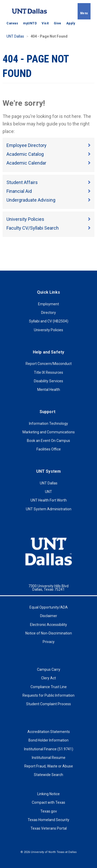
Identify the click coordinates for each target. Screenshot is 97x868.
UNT (48, 492)
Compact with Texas (48, 802)
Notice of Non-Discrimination (49, 633)
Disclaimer (49, 616)
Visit (45, 23)
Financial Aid (19, 191)
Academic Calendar (26, 163)
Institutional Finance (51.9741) (49, 749)
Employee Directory (27, 145)
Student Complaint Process (48, 704)
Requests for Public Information (48, 695)
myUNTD (30, 23)
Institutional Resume (49, 758)
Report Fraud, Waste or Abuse (49, 766)
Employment (48, 304)
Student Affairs (22, 182)
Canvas (12, 23)
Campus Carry (49, 669)
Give (58, 23)
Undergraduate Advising (31, 200)
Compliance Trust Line (49, 687)
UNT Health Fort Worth (49, 500)
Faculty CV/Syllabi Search (33, 228)
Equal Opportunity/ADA (49, 607)
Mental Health (49, 390)
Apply (71, 23)
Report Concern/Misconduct (49, 364)
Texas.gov (49, 811)
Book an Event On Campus (48, 441)
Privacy (49, 642)
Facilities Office (49, 449)
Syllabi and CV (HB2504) (49, 321)
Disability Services (48, 381)
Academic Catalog (25, 154)
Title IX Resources (48, 372)
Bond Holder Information (48, 740)
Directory (48, 313)
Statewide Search (48, 775)
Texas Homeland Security (48, 820)
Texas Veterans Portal (49, 828)
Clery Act (48, 678)
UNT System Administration (49, 509)
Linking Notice (48, 794)
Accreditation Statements (49, 732)
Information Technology (48, 424)
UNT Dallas (15, 36)
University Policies (25, 219)
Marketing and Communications (49, 432)
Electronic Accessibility (48, 625)
